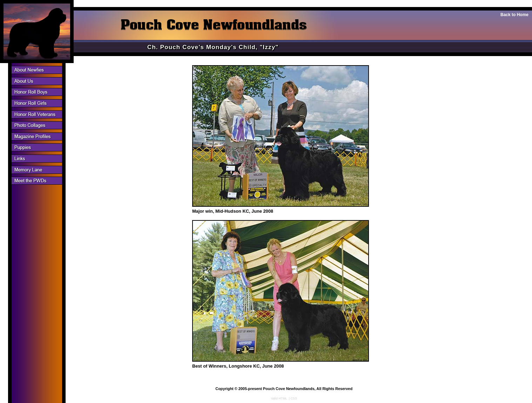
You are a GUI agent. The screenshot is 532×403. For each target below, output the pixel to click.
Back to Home (514, 15)
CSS (294, 398)
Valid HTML (279, 398)
